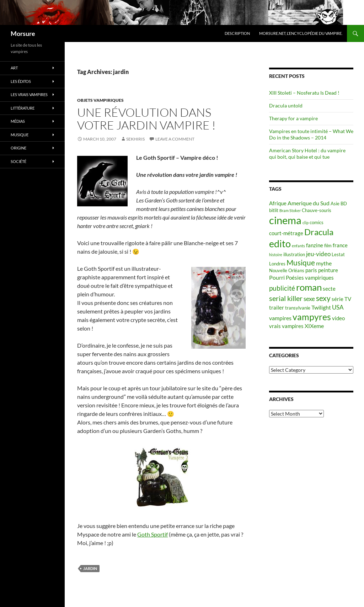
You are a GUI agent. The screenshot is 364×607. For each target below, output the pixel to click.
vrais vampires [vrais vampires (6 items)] (286, 326)
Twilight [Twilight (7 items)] (321, 307)
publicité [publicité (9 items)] (282, 288)
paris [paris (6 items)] (311, 270)
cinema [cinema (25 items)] (285, 220)
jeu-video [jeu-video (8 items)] (318, 254)
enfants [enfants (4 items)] (298, 246)
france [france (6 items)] (340, 245)
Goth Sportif (152, 534)
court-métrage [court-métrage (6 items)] (286, 233)
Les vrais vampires (29, 94)
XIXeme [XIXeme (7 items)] (314, 326)
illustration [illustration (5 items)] (294, 254)
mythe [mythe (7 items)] (324, 263)
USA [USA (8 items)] (338, 307)
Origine (18, 148)
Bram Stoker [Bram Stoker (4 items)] (290, 210)
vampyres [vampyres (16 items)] (312, 317)
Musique (20, 135)
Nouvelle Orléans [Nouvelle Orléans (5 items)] (287, 270)
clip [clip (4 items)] (306, 223)
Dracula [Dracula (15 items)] (319, 232)
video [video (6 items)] (338, 318)
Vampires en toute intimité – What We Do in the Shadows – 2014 (311, 134)
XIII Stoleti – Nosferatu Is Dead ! (304, 93)
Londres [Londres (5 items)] (277, 264)
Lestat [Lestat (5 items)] (338, 254)
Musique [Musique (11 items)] (301, 263)
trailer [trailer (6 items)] (277, 308)
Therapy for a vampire (293, 118)
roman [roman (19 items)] (309, 287)
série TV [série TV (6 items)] (341, 299)
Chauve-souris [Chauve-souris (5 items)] (317, 210)
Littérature (23, 108)
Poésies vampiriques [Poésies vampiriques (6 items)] (310, 278)
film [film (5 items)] (328, 246)
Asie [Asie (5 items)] (335, 204)
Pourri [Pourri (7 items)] (277, 277)
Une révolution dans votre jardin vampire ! (146, 119)
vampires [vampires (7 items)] (280, 318)
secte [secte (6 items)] (329, 289)
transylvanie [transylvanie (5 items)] (298, 308)
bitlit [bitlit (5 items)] (274, 210)
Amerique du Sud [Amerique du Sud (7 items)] (309, 203)
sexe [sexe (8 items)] (309, 299)
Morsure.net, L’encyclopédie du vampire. (301, 33)
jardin (90, 568)
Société (18, 161)
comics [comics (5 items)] (317, 222)
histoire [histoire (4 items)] (276, 255)
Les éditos (21, 81)
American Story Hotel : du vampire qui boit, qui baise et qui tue (307, 154)
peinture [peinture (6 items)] (328, 270)
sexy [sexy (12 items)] (323, 298)
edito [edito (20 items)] (280, 244)
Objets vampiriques (100, 100)
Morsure (23, 33)
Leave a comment (175, 139)
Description (237, 33)
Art (14, 68)
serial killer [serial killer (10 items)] (286, 298)
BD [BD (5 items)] (344, 204)
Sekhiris (135, 139)
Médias (18, 121)
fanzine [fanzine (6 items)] (315, 245)
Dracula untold (286, 105)
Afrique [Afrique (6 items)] (278, 203)
